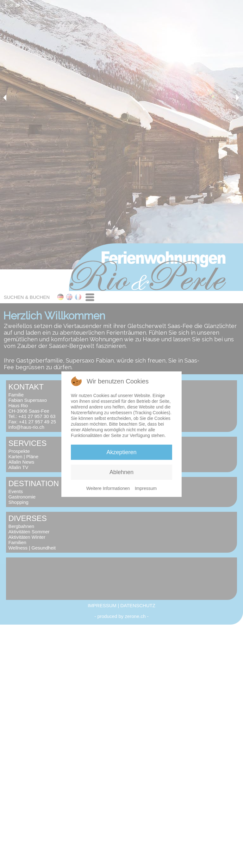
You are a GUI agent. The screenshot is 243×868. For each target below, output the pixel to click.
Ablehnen (121, 472)
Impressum (146, 488)
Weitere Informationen (108, 488)
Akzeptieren (121, 452)
